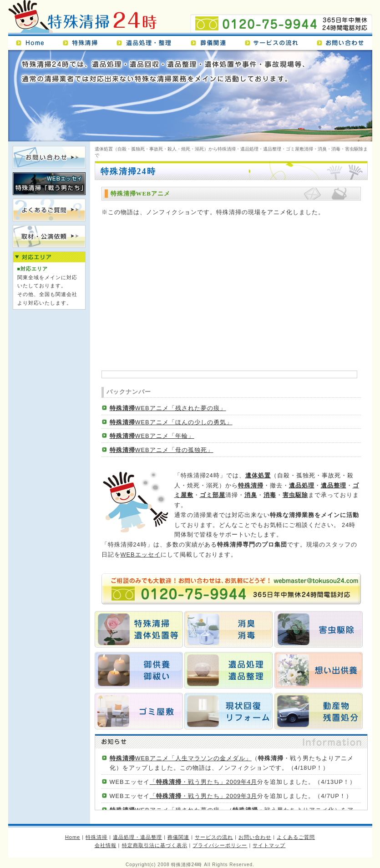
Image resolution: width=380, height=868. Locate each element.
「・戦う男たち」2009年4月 (204, 782)
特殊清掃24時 (83, 17)
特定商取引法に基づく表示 (155, 845)
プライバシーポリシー (220, 845)
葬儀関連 (212, 41)
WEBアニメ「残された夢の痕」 (168, 408)
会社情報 (106, 845)
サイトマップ (269, 845)
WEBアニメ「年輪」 (152, 436)
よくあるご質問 (296, 837)
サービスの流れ (275, 41)
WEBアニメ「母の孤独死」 (162, 450)
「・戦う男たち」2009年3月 (204, 796)
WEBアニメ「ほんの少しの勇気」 (171, 422)
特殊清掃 (84, 41)
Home (33, 41)
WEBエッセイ (141, 554)
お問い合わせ (342, 41)
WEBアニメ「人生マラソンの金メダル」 (181, 758)
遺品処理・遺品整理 (148, 41)
